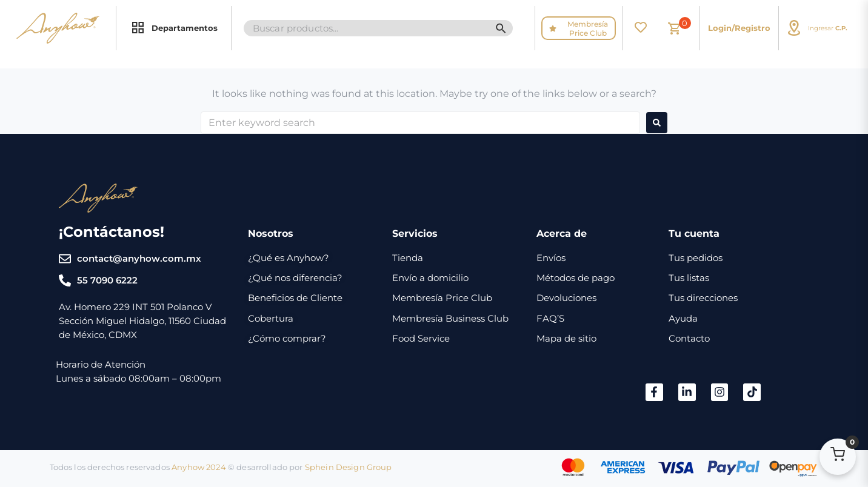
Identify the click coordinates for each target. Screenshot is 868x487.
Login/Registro (739, 28)
